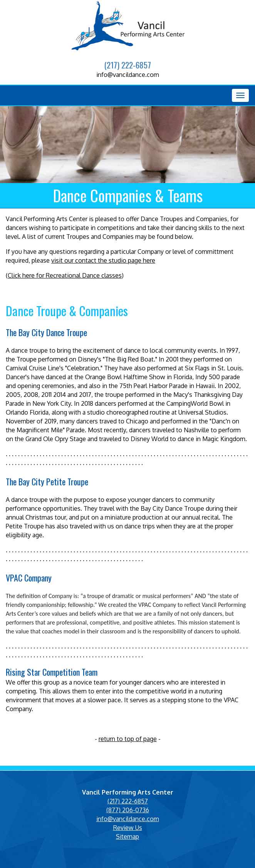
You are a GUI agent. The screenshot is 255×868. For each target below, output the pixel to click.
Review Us (128, 828)
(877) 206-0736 (128, 810)
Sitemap (127, 836)
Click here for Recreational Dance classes (65, 275)
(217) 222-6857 (127, 65)
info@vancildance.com (128, 75)
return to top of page (128, 739)
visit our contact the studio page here (103, 260)
